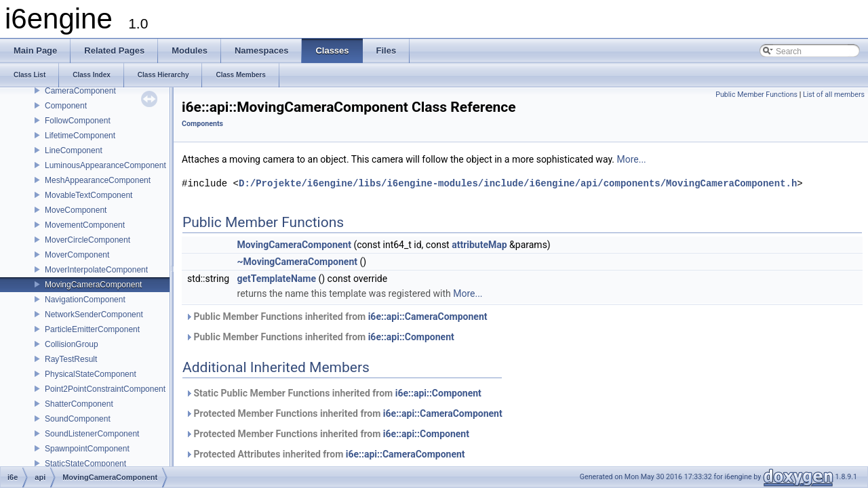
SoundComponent (78, 419)
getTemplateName (277, 279)
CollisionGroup (72, 344)
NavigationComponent (85, 300)
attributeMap (479, 245)
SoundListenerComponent (92, 434)
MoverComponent (77, 255)
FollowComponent (78, 121)
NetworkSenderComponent (94, 314)
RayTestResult (71, 359)
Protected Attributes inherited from (325, 454)
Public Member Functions (756, 95)
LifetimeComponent (80, 136)
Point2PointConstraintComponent (105, 389)
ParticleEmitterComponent (92, 329)
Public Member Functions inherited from (336, 317)
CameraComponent (80, 91)
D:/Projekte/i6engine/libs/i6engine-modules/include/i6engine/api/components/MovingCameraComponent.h (518, 183)
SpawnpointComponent (87, 449)
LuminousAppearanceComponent (105, 165)
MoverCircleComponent (87, 240)
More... (631, 159)
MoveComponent (76, 210)
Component (66, 106)
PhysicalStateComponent (91, 374)
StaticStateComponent (85, 464)
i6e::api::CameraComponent (428, 317)
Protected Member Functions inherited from (344, 413)
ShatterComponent (79, 404)
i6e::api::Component (411, 337)
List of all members (834, 95)
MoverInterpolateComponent (96, 270)
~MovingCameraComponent (297, 262)
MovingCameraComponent (93, 285)
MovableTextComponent (88, 195)
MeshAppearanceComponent (98, 180)
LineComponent (74, 150)
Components (202, 124)
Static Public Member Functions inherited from (333, 393)
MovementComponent (85, 225)
